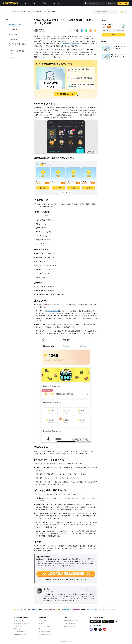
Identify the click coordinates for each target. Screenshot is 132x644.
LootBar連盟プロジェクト (71, 621)
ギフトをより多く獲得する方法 (17, 52)
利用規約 (42, 623)
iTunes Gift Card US (19, 632)
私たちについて (44, 621)
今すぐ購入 (114, 35)
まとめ (11, 58)
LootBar (63, 44)
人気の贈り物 (13, 29)
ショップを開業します (70, 623)
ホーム (24, 3)
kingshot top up (18, 626)
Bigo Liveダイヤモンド (75, 44)
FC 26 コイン (18, 629)
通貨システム (13, 34)
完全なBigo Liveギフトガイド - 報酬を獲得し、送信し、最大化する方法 (37, 12)
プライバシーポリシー (45, 626)
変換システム (13, 39)
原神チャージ (18, 621)
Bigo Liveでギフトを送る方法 (17, 45)
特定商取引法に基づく (45, 632)
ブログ (44, 3)
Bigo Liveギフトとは (15, 25)
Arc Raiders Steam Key (20, 634)
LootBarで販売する (70, 626)
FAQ (40, 629)
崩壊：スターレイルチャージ (22, 623)
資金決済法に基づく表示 (46, 634)
